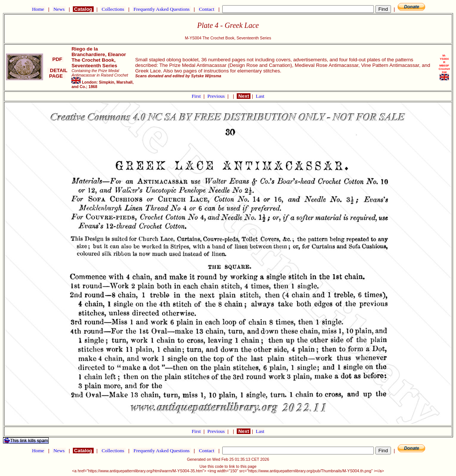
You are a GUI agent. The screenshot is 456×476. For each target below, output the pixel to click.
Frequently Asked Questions (162, 9)
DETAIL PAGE (57, 73)
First (197, 96)
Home (38, 9)
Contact (207, 9)
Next (243, 96)
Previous (217, 96)
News (59, 9)
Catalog (83, 9)
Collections (113, 9)
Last (260, 96)
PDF (57, 59)
